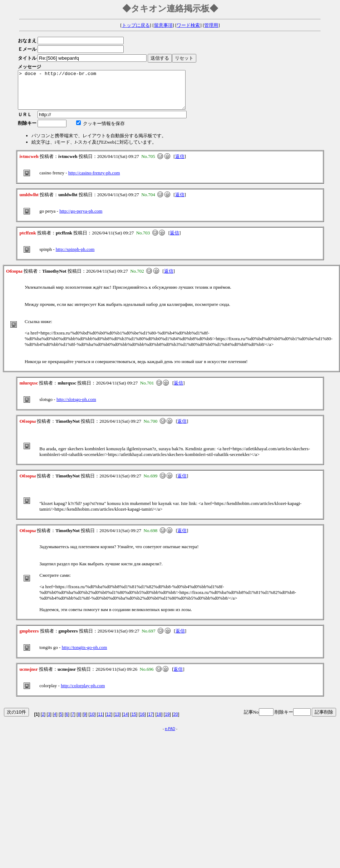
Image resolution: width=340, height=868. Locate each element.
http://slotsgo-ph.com (76, 407)
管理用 (211, 25)
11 (100, 722)
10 (92, 722)
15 (134, 722)
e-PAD (170, 736)
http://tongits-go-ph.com (85, 655)
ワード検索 (188, 25)
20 (176, 722)
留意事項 (163, 25)
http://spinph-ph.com (75, 257)
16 (142, 722)
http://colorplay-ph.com (83, 693)
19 (167, 722)
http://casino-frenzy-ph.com (94, 180)
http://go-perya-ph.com (81, 219)
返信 (180, 164)
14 (125, 722)
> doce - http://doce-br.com (112, 94)
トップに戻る (136, 25)
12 (109, 722)
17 (150, 722)
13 (117, 722)
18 (159, 722)
